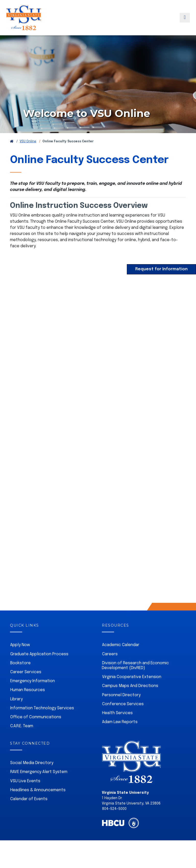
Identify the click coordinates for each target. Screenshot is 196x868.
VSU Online (28, 153)
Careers (110, 666)
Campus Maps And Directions (130, 697)
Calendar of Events (29, 811)
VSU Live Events (25, 793)
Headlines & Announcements (38, 802)
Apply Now (20, 656)
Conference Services (123, 716)
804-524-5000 (114, 820)
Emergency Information (33, 693)
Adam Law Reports (120, 733)
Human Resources (28, 701)
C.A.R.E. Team (22, 738)
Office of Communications (36, 729)
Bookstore (20, 675)
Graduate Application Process (39, 666)
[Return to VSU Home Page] (12, 153)
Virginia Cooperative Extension (132, 688)
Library (16, 711)
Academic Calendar (121, 656)
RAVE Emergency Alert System (39, 783)
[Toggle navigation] (185, 21)
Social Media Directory (32, 774)
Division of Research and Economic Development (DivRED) (135, 677)
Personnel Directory (121, 707)
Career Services (26, 684)
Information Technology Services (42, 720)
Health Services (117, 725)
